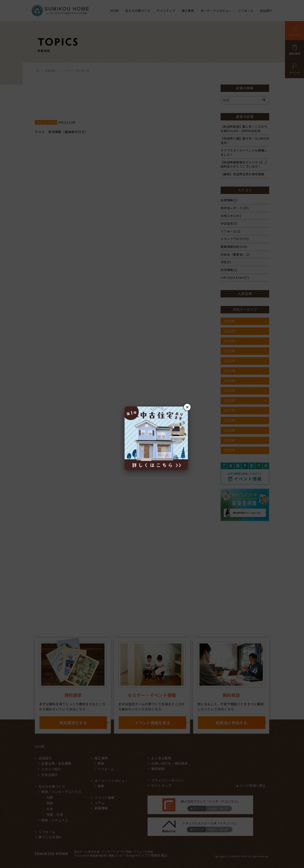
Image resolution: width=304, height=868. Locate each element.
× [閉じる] (187, 407)
